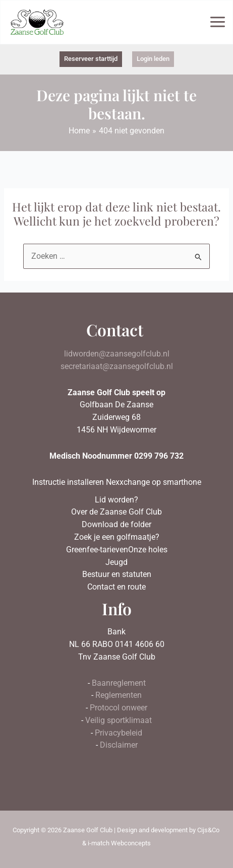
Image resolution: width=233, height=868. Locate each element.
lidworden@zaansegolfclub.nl (117, 354)
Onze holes (148, 550)
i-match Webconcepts (119, 843)
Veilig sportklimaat (119, 720)
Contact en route (116, 587)
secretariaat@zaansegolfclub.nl (117, 367)
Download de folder (116, 525)
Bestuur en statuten (117, 574)
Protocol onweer (119, 708)
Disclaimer (119, 745)
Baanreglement (119, 683)
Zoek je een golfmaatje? (117, 537)
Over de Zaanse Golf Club (116, 512)
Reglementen (119, 695)
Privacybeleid (119, 733)
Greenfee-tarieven (97, 550)
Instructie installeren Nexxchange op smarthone (117, 482)
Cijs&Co (208, 830)
